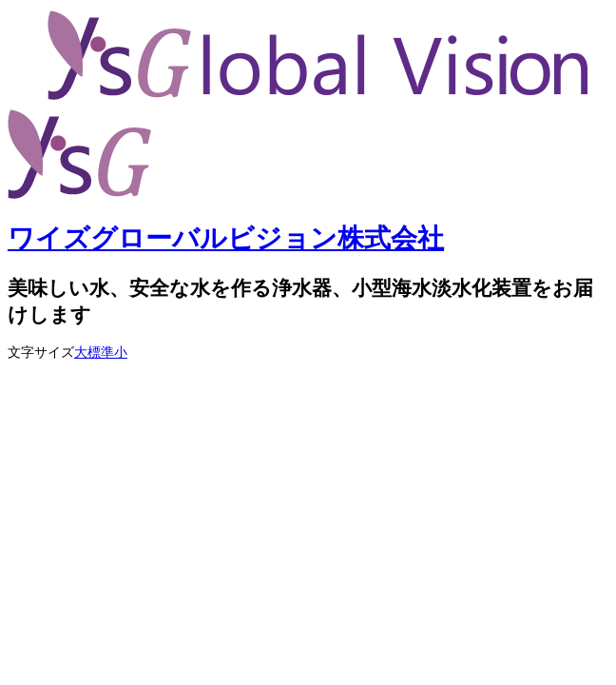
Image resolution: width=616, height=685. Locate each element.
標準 (101, 352)
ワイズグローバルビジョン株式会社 (226, 238)
